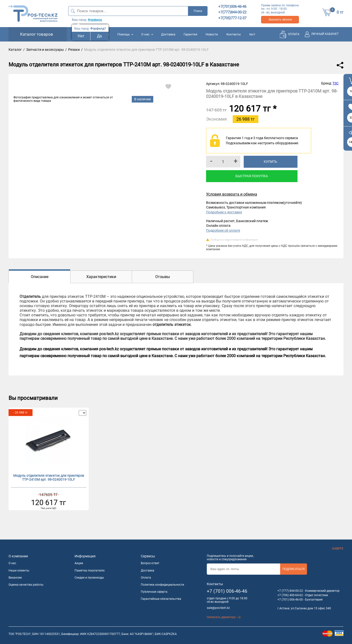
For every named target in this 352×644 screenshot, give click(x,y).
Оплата (146, 578)
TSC (335, 83)
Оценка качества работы (26, 585)
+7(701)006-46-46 (232, 7)
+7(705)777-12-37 (232, 18)
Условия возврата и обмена (232, 194)
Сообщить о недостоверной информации (234, 240)
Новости (212, 34)
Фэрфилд (95, 20)
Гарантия (190, 34)
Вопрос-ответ (150, 563)
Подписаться (293, 569)
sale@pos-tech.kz (218, 608)
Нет (81, 36)
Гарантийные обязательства (161, 599)
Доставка (168, 34)
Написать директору (224, 617)
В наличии (143, 99)
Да (99, 36)
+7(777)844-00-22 (232, 12)
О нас (147, 34)
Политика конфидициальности (162, 585)
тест (252, 34)
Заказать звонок (280, 20)
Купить (270, 162)
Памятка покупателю (90, 571)
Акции (79, 563)
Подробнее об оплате (223, 230)
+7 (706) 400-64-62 (290, 595)
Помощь (125, 34)
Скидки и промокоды (89, 578)
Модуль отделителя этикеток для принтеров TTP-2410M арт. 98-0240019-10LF (49, 478)
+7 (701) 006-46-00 (290, 600)
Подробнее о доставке (224, 212)
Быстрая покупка (252, 176)
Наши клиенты (19, 571)
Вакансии (15, 578)
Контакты (234, 34)
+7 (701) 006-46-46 (227, 591)
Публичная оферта (154, 592)
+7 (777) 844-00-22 (290, 591)
